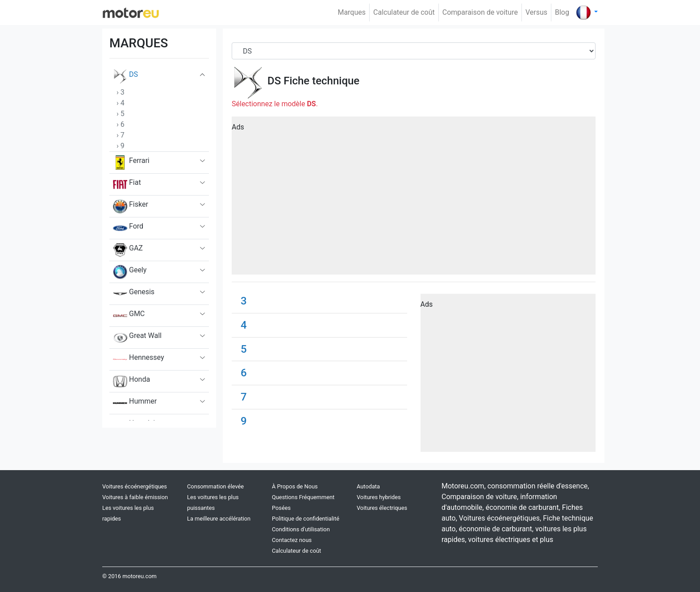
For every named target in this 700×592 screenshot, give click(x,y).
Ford (128, 228)
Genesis (134, 294)
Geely (130, 272)
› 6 (121, 124)
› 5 (121, 114)
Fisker (131, 206)
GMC (129, 316)
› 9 (121, 146)
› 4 (121, 103)
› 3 (121, 92)
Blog (562, 12)
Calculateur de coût (404, 12)
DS (125, 76)
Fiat (127, 184)
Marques (352, 12)
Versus (536, 12)
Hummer (135, 403)
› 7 (121, 135)
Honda (131, 381)
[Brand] (414, 51)
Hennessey (139, 359)
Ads (238, 127)
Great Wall (137, 338)
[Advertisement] (414, 199)
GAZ (128, 250)
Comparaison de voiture (480, 12)
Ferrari (131, 163)
